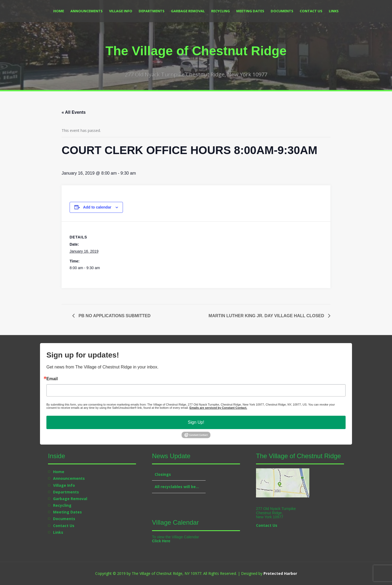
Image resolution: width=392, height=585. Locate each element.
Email (52, 379)
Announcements (87, 11)
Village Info (121, 11)
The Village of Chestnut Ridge (196, 51)
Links (334, 11)
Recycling (221, 11)
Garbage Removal (188, 11)
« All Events (74, 112)
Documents (282, 11)
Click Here (161, 541)
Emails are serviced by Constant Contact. (218, 408)
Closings (163, 474)
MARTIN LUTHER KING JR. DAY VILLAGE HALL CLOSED (267, 316)
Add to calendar (97, 207)
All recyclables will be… (177, 487)
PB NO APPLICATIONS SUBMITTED (114, 316)
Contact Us (311, 11)
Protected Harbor (280, 573)
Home (59, 11)
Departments (152, 11)
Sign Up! (196, 422)
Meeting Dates (250, 11)
